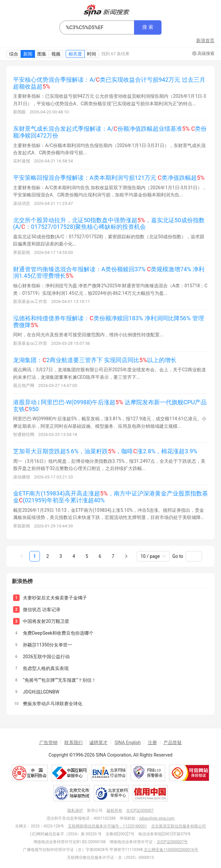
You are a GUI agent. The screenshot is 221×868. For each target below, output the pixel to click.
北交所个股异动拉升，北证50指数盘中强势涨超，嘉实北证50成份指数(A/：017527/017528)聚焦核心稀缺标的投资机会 (109, 224)
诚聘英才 (98, 743)
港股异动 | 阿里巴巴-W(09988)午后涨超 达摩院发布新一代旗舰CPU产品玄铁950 (110, 406)
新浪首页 (205, 41)
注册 (152, 743)
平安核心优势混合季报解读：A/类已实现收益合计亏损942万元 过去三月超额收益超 (109, 83)
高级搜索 (203, 54)
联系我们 (74, 743)
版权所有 (114, 810)
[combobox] (97, 27)
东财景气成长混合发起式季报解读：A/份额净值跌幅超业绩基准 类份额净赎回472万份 (110, 132)
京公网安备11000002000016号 (171, 850)
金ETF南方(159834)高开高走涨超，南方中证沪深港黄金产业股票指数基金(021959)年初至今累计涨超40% (110, 497)
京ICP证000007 (140, 810)
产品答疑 (173, 743)
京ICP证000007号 (172, 842)
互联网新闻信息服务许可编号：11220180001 (108, 826)
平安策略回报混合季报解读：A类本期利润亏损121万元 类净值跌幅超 (109, 178)
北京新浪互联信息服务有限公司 (178, 826)
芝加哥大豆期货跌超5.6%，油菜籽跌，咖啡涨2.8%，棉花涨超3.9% (105, 451)
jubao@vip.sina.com (157, 818)
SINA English (127, 743)
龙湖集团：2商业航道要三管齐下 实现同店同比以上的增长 (95, 360)
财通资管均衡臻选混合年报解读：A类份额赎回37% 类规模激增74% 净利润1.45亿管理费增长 (109, 273)
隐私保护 (75, 810)
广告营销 (48, 743)
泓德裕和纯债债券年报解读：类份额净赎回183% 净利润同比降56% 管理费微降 (109, 322)
